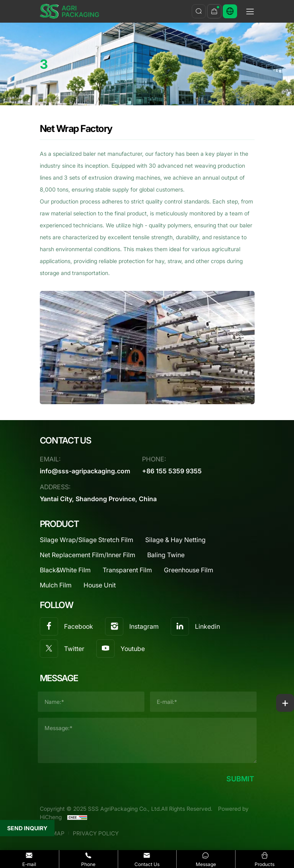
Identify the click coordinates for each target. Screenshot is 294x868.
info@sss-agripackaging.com (85, 471)
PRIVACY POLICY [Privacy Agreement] (96, 833)
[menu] (250, 13)
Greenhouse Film (189, 570)
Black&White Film (65, 570)
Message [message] (206, 859)
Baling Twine (166, 555)
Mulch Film (56, 585)
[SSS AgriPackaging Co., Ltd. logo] (70, 11)
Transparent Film (127, 570)
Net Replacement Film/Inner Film (88, 555)
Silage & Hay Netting (175, 540)
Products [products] (265, 859)
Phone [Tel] (88, 859)
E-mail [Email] (29, 859)
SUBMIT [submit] (240, 779)
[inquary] (214, 11)
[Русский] (230, 11)
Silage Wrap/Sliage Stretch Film (87, 540)
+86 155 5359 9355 (172, 471)
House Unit (100, 585)
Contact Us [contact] (147, 859)
